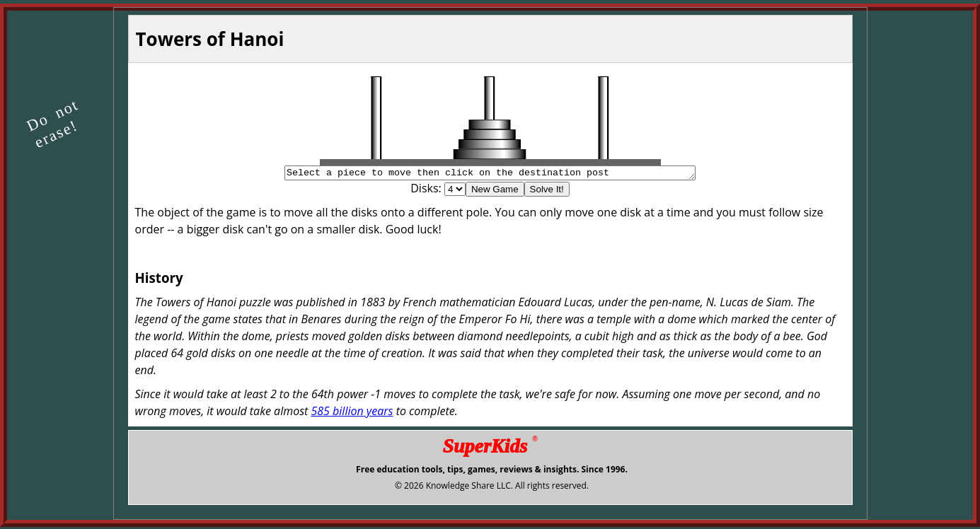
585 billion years (352, 413)
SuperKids (490, 448)
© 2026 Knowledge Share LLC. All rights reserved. (492, 488)
